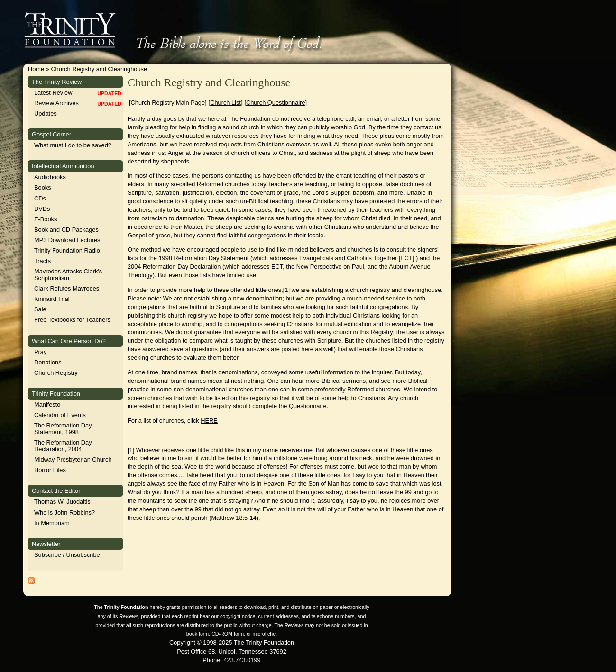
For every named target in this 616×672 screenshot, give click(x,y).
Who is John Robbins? (64, 513)
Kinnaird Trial (52, 299)
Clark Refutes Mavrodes (67, 288)
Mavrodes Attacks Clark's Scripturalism (68, 275)
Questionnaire (308, 406)
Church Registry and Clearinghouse (99, 69)
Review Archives (56, 103)
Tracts (42, 261)
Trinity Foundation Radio (67, 250)
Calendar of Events (60, 415)
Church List (225, 103)
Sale (40, 309)
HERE (209, 421)
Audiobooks (50, 177)
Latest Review (53, 93)
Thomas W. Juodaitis (62, 502)
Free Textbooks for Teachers (72, 320)
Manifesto (47, 404)
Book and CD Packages (66, 230)
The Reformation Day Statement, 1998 (63, 429)
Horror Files (50, 470)
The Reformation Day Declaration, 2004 (63, 446)
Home (36, 69)
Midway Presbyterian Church (73, 459)
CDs (40, 198)
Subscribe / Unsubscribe (67, 555)
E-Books (46, 219)
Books (43, 187)
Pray (40, 352)
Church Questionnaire (276, 103)
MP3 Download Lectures (67, 240)
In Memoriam (52, 523)
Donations (48, 362)
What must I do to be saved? (73, 145)
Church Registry (56, 373)
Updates (46, 114)
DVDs (42, 209)
